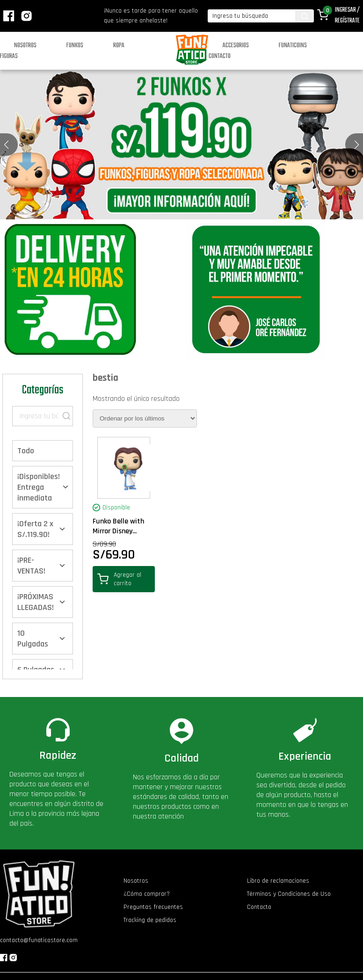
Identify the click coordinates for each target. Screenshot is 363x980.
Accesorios (236, 46)
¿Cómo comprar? (147, 894)
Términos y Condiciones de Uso (289, 894)
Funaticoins (293, 46)
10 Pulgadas (33, 639)
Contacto (220, 56)
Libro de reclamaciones (278, 881)
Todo (26, 451)
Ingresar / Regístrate (347, 15)
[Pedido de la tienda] (145, 418)
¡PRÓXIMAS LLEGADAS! (36, 602)
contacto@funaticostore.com (39, 940)
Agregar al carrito (119, 579)
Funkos (75, 46)
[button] (357, 145)
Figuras (9, 56)
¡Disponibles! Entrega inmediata (39, 487)
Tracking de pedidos (150, 920)
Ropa (119, 46)
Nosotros (25, 46)
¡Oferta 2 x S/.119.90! (35, 529)
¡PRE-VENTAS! (31, 566)
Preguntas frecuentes (153, 907)
